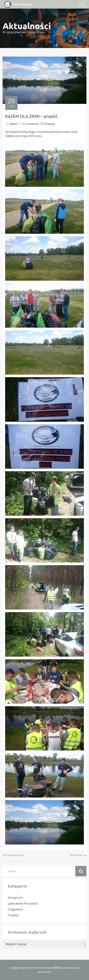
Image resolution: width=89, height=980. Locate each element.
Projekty (49, 124)
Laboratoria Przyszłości (23, 903)
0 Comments (31, 124)
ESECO (57, 968)
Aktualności (15, 898)
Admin (14, 124)
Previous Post (13, 855)
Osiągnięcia (15, 909)
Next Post (78, 855)
